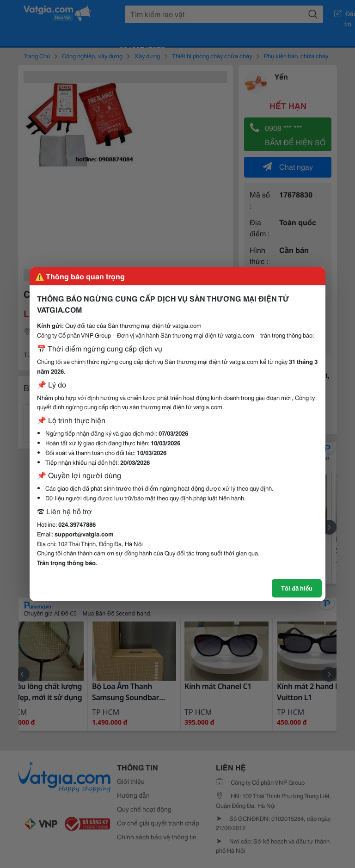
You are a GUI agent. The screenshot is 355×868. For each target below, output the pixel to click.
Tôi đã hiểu (297, 588)
